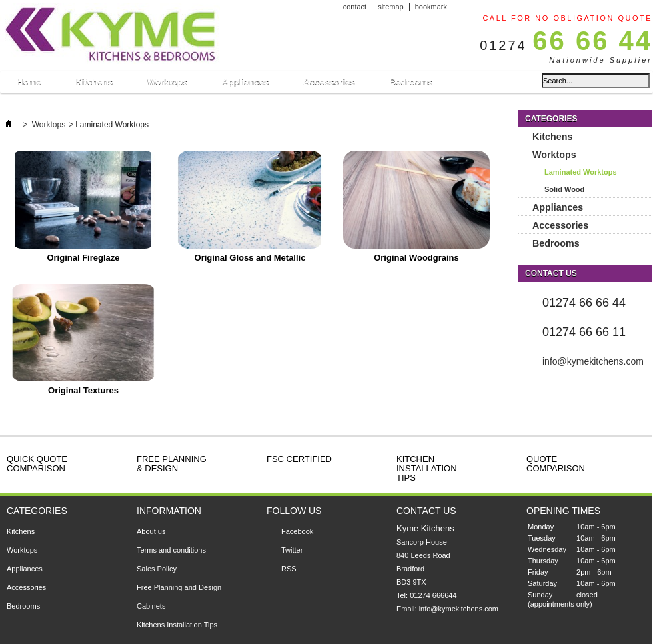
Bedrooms (411, 82)
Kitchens (94, 85)
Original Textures (83, 390)
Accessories (329, 85)
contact (355, 7)
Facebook (297, 531)
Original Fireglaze (83, 258)
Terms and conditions (171, 550)
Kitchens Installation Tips (177, 625)
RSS (289, 569)
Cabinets (151, 606)
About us (151, 531)
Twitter (292, 550)
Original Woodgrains (416, 258)
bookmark (431, 7)
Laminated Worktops (581, 172)
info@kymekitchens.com (593, 361)
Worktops (167, 85)
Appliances (245, 85)
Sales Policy (157, 569)
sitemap (391, 7)
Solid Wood (564, 189)
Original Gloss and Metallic (250, 258)
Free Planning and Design (179, 587)
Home (29, 85)
